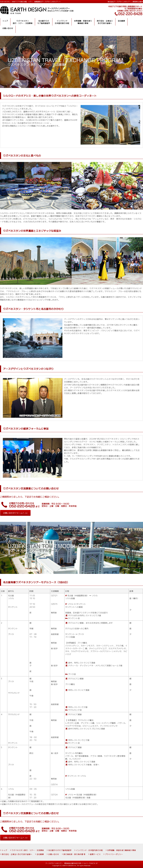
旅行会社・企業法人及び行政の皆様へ (17, 854)
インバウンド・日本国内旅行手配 (89, 850)
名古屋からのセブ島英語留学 (60, 850)
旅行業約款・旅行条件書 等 (74, 854)
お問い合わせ (54, 854)
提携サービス (95, 854)
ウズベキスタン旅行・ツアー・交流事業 (28, 850)
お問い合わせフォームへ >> (15, 513)
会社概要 (40, 854)
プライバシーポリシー (114, 854)
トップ (4, 850)
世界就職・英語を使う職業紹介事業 (122, 850)
